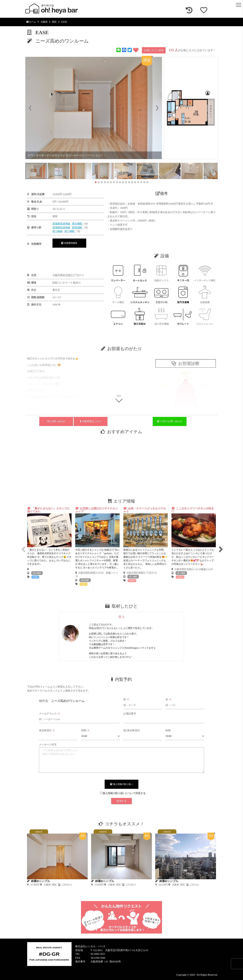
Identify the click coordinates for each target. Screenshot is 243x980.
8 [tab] (129, 589)
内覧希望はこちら (91, 421)
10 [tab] (139, 589)
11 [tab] (144, 589)
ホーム (31, 22)
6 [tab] (119, 589)
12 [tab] (149, 589)
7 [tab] (124, 589)
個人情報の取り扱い (122, 784)
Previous (23, 546)
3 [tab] (104, 589)
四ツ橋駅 (70, 231)
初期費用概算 (69, 243)
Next (220, 546)
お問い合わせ (56, 421)
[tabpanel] (49, 543)
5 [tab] (114, 589)
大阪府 (44, 22)
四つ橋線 (58, 231)
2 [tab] (99, 589)
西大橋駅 (77, 224)
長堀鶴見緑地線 (61, 224)
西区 (54, 22)
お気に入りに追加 (154, 50)
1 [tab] (94, 589)
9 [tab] (134, 589)
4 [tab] (109, 589)
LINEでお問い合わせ (170, 421)
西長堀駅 (77, 228)
